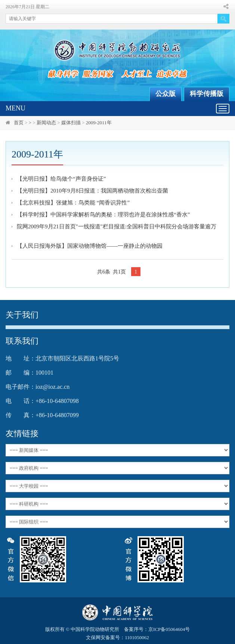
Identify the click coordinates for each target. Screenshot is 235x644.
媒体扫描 (71, 123)
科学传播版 (207, 94)
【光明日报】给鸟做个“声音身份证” (61, 179)
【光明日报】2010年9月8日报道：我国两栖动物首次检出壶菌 (92, 191)
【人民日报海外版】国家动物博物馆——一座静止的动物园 (90, 246)
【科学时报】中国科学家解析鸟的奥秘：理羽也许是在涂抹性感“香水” (103, 215)
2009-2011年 (99, 123)
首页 (19, 123)
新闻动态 (46, 123)
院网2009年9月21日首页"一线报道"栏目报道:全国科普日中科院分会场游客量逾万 (117, 226)
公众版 (166, 94)
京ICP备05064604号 (169, 629)
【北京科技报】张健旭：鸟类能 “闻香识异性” (73, 203)
